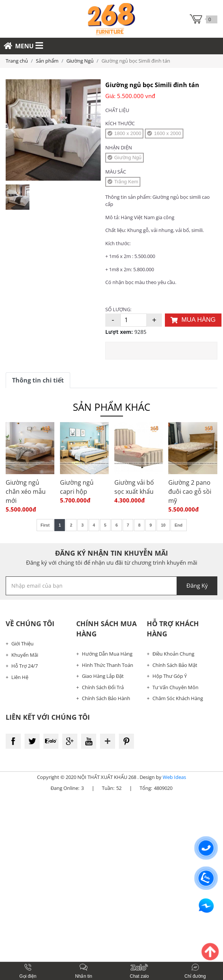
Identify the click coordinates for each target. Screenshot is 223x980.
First (45, 525)
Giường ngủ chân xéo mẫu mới (26, 492)
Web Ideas (174, 777)
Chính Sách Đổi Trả (103, 687)
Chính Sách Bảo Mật (175, 665)
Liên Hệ (20, 677)
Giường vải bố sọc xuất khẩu (134, 487)
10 (163, 525)
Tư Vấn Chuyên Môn (175, 687)
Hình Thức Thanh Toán (108, 665)
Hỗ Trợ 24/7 (25, 666)
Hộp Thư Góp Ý (170, 676)
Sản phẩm (47, 61)
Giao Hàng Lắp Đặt (103, 676)
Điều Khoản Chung (173, 654)
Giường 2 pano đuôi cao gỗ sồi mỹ (190, 492)
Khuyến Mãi (25, 655)
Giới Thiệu (22, 644)
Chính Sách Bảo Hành (106, 698)
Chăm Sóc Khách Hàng (178, 698)
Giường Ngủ (80, 61)
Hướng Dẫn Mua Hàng (107, 654)
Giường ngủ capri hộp (77, 487)
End (179, 525)
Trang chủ (17, 61)
